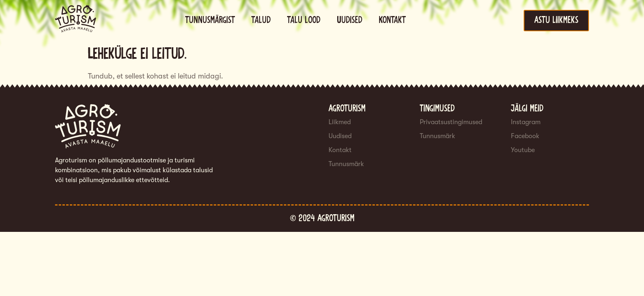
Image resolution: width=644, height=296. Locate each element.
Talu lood (304, 20)
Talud (261, 20)
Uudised (350, 20)
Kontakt (392, 20)
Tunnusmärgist (210, 20)
